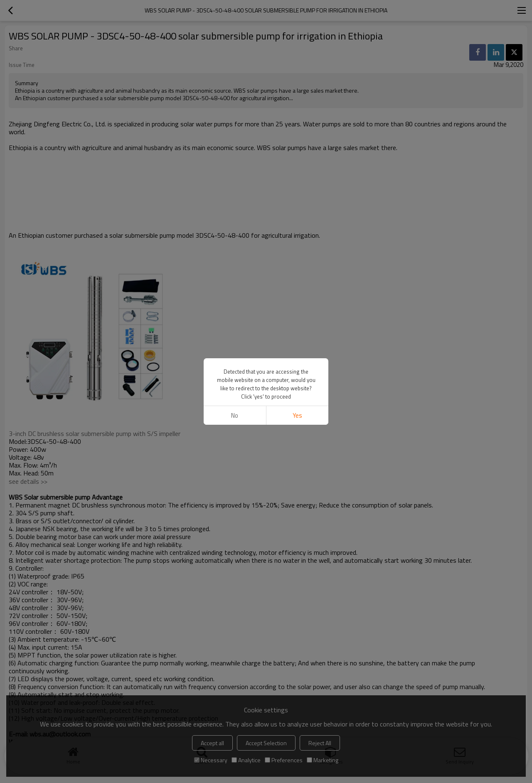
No (235, 415)
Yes (297, 415)
